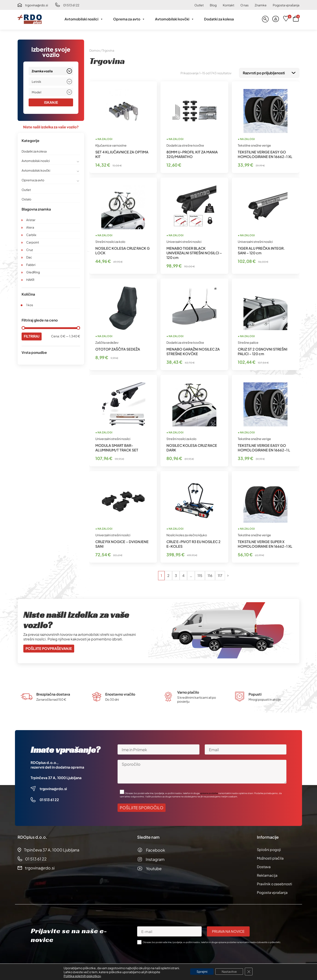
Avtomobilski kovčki (175, 19)
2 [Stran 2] (168, 575)
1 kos (30, 305)
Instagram (155, 858)
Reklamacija (267, 874)
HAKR (30, 280)
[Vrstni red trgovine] (269, 72)
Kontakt (229, 5)
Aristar (31, 220)
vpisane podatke (209, 792)
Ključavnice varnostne (111, 144)
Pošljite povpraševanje (49, 648)
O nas (244, 5)
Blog (213, 5)
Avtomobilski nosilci (84, 19)
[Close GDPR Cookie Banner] (250, 972)
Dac (29, 257)
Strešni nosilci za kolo (110, 241)
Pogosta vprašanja (286, 5)
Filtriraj (32, 336)
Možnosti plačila (270, 857)
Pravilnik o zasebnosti (275, 883)
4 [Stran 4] (183, 575)
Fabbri (31, 265)
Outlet (199, 5)
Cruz (29, 250)
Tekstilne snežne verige (254, 144)
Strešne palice (248, 342)
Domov (95, 50)
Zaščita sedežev (107, 342)
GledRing (33, 272)
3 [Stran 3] (176, 575)
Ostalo (26, 199)
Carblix (31, 235)
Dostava (264, 866)
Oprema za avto (129, 19)
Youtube (154, 868)
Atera (30, 227)
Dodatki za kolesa (219, 19)
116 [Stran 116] (210, 575)
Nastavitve (230, 972)
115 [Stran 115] (200, 575)
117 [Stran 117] (220, 575)
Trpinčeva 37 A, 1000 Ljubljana (56, 777)
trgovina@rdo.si (37, 5)
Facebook (156, 849)
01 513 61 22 (71, 5)
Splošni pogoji (269, 849)
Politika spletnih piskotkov (81, 976)
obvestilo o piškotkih (269, 941)
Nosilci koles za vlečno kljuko (187, 534)
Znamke (261, 5)
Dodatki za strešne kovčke (185, 144)
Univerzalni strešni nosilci (184, 241)
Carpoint (33, 242)
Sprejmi (202, 972)
